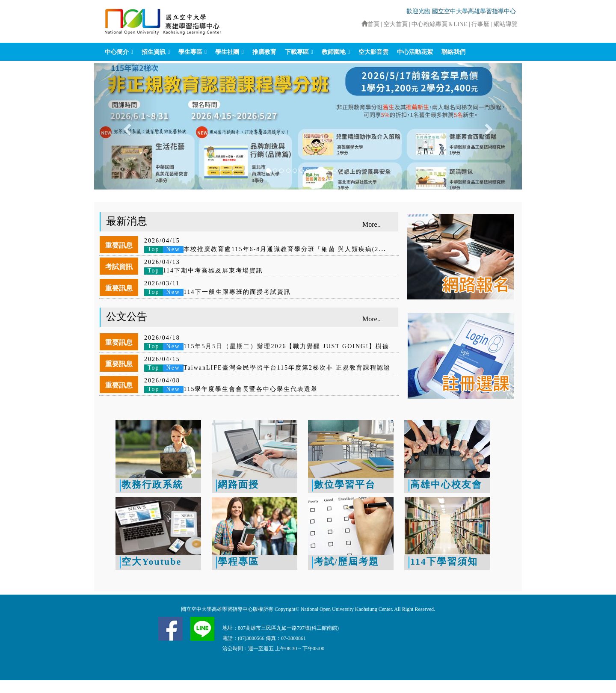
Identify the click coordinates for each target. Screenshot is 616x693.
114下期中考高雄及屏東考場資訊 (204, 271)
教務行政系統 (152, 484)
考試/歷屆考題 (346, 561)
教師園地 (334, 52)
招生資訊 (154, 52)
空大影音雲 (373, 52)
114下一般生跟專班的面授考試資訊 (218, 292)
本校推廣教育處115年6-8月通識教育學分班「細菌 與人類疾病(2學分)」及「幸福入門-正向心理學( (314, 249)
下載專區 (297, 52)
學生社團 (227, 52)
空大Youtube (151, 561)
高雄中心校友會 (446, 484)
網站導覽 (506, 24)
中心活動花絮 (415, 52)
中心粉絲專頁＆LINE (439, 24)
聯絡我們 (453, 52)
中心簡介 (117, 52)
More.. (372, 224)
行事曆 (481, 24)
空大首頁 (396, 24)
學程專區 (238, 561)
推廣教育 (264, 52)
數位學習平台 (345, 484)
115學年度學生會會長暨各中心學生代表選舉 (231, 389)
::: (358, 24)
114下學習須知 (444, 561)
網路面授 (238, 484)
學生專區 (190, 52)
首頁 (370, 24)
